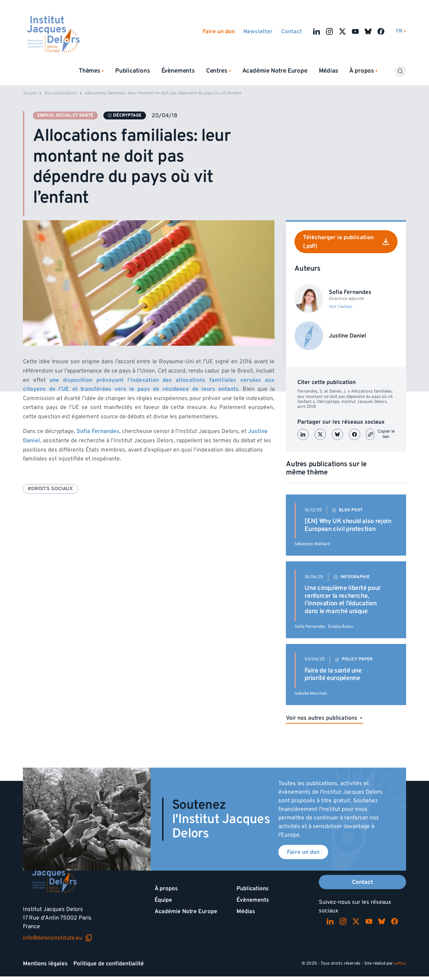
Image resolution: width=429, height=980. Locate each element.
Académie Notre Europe (275, 71)
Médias (328, 71)
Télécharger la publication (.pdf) (346, 242)
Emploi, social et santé (65, 115)
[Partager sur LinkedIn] (303, 434)
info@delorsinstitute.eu (58, 938)
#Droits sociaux (50, 489)
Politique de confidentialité (109, 964)
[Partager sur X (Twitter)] (320, 434)
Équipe (163, 900)
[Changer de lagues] (401, 31)
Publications (133, 71)
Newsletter (258, 31)
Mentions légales (45, 964)
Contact (291, 31)
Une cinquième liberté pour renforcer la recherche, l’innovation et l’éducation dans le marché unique (343, 600)
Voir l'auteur (341, 307)
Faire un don (219, 31)
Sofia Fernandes (310, 627)
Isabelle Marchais (311, 693)
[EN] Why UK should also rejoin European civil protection (348, 525)
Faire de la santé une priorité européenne (333, 674)
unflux (400, 963)
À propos (166, 888)
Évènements (178, 71)
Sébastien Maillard (312, 544)
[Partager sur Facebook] (355, 434)
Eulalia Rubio (341, 627)
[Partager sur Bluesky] (337, 434)
